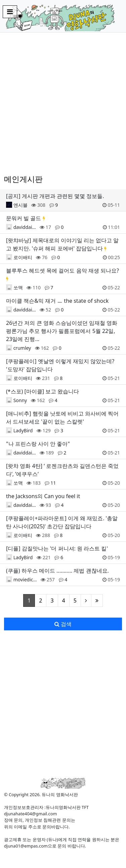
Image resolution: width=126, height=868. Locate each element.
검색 (63, 624)
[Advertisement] (63, 104)
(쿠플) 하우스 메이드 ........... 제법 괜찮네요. (57, 571)
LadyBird (23, 430)
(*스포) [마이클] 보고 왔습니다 (43, 391)
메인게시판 (23, 179)
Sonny (20, 400)
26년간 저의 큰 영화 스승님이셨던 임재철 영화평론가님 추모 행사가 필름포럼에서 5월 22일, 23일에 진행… (62, 331)
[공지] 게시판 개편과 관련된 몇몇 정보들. (55, 196)
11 (53, 483)
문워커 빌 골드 (24, 218)
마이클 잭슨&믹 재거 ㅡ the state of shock (57, 301)
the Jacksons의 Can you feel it (43, 496)
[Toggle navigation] (10, 12)
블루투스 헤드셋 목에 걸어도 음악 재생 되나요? (62, 271)
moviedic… (25, 580)
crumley (22, 348)
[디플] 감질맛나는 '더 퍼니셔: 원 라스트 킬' (57, 548)
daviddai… (25, 227)
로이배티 (23, 257)
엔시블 (20, 205)
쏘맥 (18, 287)
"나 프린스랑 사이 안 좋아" (38, 444)
